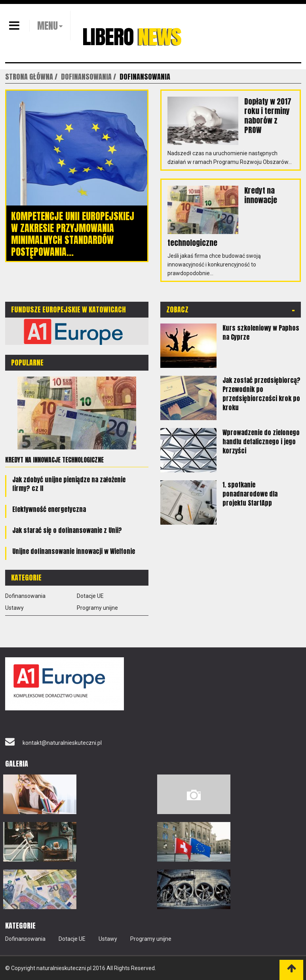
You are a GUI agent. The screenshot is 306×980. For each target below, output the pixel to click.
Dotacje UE (90, 596)
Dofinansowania (25, 596)
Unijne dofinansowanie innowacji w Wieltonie (74, 551)
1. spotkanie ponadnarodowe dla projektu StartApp (250, 494)
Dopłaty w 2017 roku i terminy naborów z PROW (268, 116)
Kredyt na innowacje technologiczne (54, 460)
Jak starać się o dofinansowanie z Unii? (67, 530)
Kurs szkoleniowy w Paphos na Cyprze (261, 332)
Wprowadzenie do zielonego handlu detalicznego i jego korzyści (261, 441)
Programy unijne (97, 608)
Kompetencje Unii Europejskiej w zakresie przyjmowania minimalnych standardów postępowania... (73, 234)
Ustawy (14, 608)
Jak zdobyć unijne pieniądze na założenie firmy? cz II (69, 484)
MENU (48, 26)
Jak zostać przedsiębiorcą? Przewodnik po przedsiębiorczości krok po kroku (261, 394)
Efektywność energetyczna (49, 509)
